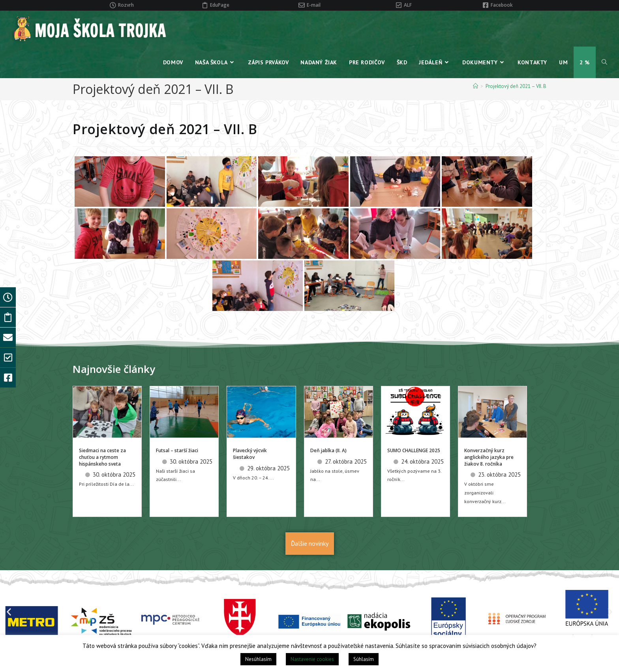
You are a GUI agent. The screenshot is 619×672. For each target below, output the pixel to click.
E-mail (314, 5)
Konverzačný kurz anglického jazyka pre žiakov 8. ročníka (489, 457)
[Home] (476, 86)
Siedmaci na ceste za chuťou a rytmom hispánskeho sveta (102, 457)
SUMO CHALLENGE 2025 (414, 450)
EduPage (220, 5)
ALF (408, 5)
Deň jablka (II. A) (328, 450)
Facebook (502, 5)
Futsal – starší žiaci (177, 450)
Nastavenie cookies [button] (312, 659)
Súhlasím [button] (364, 659)
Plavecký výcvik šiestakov (250, 454)
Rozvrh (126, 5)
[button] (9, 612)
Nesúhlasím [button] (258, 659)
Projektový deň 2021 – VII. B (516, 86)
